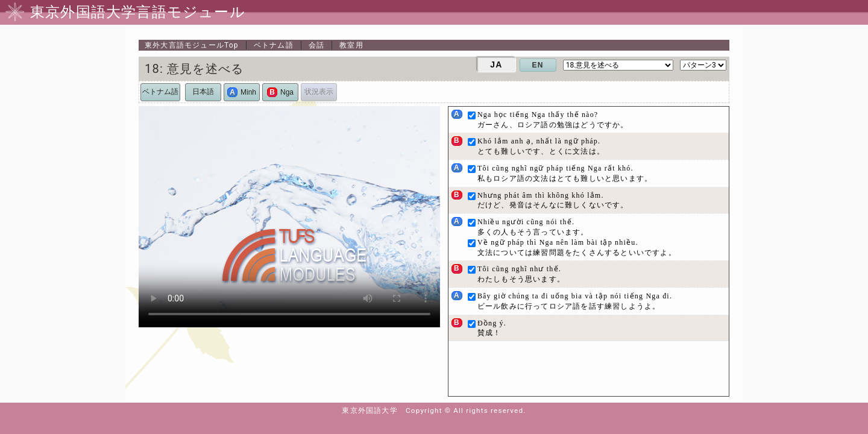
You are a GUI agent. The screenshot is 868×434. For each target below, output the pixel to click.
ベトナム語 (274, 45)
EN (538, 65)
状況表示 (319, 92)
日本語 (203, 92)
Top (192, 45)
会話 (316, 45)
